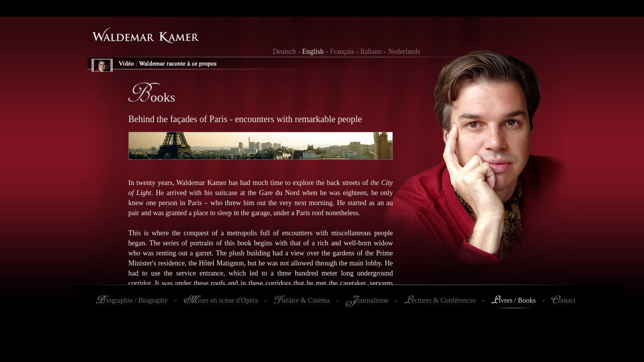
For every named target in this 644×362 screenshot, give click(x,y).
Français (342, 52)
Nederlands (405, 52)
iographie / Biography (137, 300)
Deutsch (284, 52)
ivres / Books (517, 300)
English (313, 52)
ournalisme (373, 300)
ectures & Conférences (444, 300)
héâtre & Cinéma (306, 300)
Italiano (371, 52)
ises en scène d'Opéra (228, 300)
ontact (567, 300)
